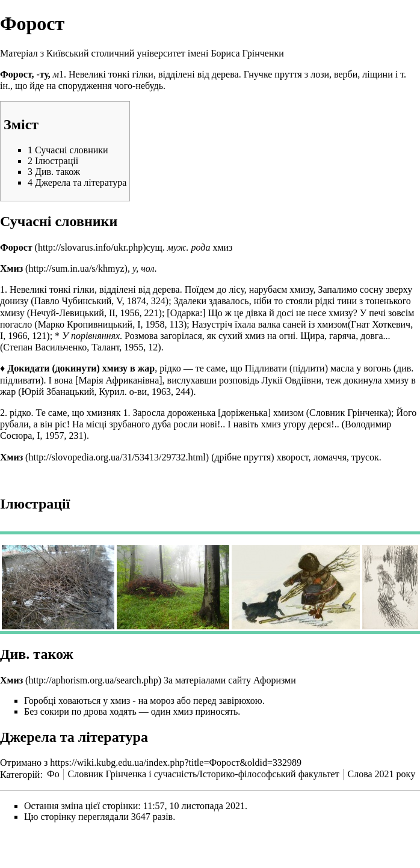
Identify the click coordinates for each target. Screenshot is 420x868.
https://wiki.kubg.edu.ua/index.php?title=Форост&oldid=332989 (176, 763)
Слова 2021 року (382, 774)
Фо (53, 774)
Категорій (20, 774)
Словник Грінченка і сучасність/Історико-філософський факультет (203, 774)
